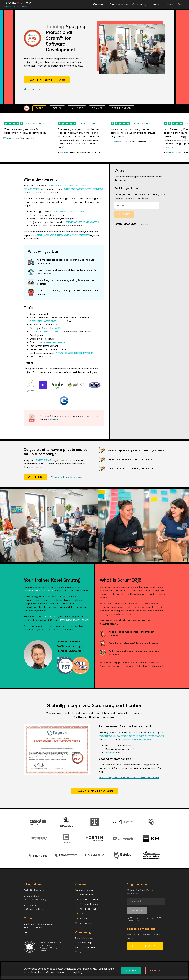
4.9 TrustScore (35, 128)
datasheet (54, 424)
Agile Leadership (88, 913)
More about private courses (66, 481)
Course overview (85, 894)
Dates (39, 113)
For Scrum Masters (89, 909)
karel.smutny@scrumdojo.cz (39, 928)
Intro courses (86, 899)
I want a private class (47, 84)
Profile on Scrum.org (70, 651)
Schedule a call (145, 950)
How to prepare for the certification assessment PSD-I (129, 782)
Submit (124, 219)
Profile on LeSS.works (70, 655)
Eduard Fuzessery (120, 146)
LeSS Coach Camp (86, 952)
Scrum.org (105, 671)
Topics (57, 113)
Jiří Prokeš (64, 157)
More (143, 228)
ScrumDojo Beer (84, 942)
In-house (77, 113)
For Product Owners (90, 904)
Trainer (97, 113)
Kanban (84, 923)
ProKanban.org (120, 671)
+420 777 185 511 (33, 932)
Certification (121, 113)
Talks (156, 7)
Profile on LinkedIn (68, 646)
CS (183, 7)
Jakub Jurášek (12, 143)
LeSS (137, 671)
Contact (168, 7)
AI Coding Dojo (84, 947)
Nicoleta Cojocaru (174, 157)
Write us (35, 481)
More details (32, 94)
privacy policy (133, 924)
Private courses (84, 927)
